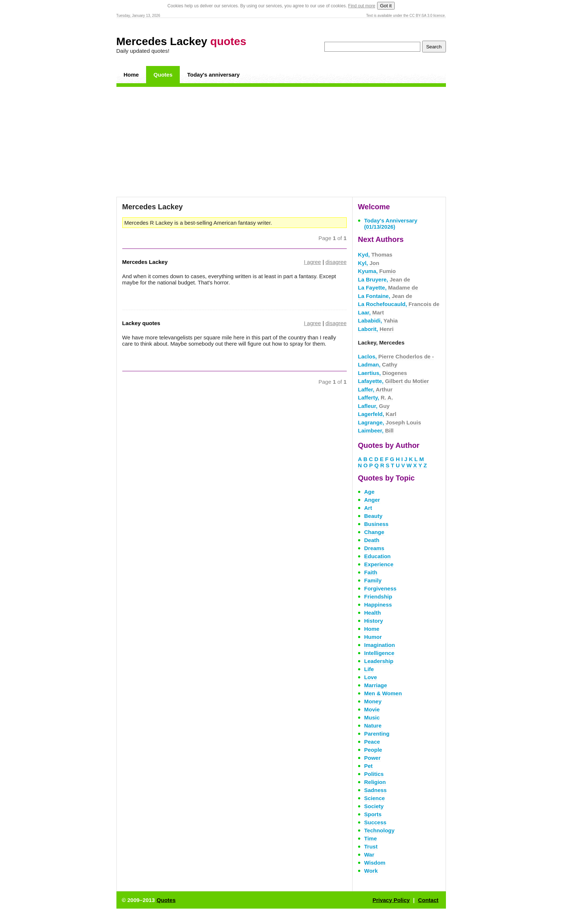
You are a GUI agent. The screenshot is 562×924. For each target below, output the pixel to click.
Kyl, (369, 263)
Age (369, 492)
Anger (372, 500)
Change (374, 532)
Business (377, 524)
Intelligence (379, 653)
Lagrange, (390, 422)
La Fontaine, (385, 296)
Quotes (163, 75)
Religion (375, 782)
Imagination (380, 645)
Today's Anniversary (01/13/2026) (391, 224)
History (374, 621)
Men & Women (383, 693)
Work (371, 871)
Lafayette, (394, 381)
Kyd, (375, 255)
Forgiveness (380, 588)
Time (371, 838)
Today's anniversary (213, 75)
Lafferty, (376, 397)
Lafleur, (374, 406)
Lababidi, (378, 321)
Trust (371, 846)
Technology (379, 830)
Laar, (371, 312)
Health (373, 613)
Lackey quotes (141, 323)
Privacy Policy (391, 900)
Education (378, 556)
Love (371, 677)
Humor (373, 637)
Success (375, 822)
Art (368, 508)
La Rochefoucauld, (399, 304)
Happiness (378, 605)
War (369, 855)
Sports (373, 814)
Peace (372, 742)
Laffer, (375, 389)
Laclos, (396, 356)
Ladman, (378, 365)
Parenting (377, 734)
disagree (336, 262)
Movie (372, 709)
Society (374, 806)
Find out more (362, 6)
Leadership (379, 661)
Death (372, 540)
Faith (371, 572)
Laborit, (376, 329)
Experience (379, 564)
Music (372, 717)
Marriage (376, 685)
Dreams (374, 548)
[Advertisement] (281, 142)
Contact (428, 900)
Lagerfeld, (377, 414)
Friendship (378, 597)
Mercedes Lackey (181, 41)
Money (373, 701)
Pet (369, 766)
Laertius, (383, 373)
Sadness (376, 790)
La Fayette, (388, 288)
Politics (374, 774)
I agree (312, 262)
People (373, 750)
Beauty (373, 516)
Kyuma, (377, 271)
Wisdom (375, 863)
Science (375, 798)
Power (373, 758)
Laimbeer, (376, 430)
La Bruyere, (384, 279)
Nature (373, 726)
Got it (386, 6)
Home (131, 75)
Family (373, 580)
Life (369, 669)
